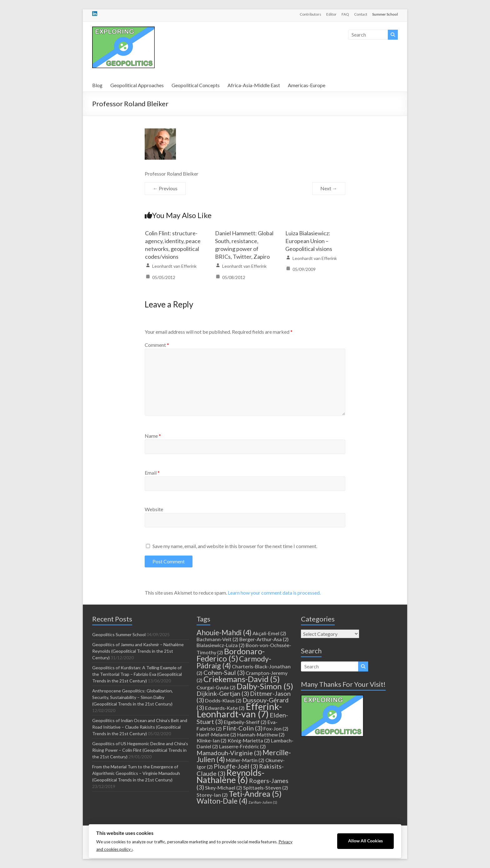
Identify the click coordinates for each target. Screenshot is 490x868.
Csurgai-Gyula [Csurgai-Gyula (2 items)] (216, 687)
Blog (97, 85)
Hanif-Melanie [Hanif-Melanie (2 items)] (216, 734)
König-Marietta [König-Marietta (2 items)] (249, 740)
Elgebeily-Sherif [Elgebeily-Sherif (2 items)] (245, 722)
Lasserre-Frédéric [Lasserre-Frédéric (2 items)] (242, 746)
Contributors (310, 14)
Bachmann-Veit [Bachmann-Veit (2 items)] (217, 639)
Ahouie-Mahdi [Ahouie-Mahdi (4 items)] (224, 632)
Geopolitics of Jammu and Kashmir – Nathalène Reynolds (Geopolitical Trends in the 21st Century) (138, 651)
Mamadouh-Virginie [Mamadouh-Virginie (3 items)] (229, 753)
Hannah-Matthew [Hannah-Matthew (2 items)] (261, 734)
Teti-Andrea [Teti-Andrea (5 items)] (255, 794)
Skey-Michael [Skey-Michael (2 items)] (224, 788)
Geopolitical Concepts (196, 85)
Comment (157, 345)
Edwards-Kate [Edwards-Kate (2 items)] (225, 708)
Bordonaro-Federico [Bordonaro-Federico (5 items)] (231, 655)
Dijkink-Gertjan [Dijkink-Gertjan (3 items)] (223, 693)
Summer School (385, 14)
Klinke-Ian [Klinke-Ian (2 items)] (212, 740)
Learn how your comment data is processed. (274, 593)
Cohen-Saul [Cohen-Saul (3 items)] (224, 672)
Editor (331, 14)
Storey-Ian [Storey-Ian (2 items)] (212, 795)
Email (152, 473)
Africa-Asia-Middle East (254, 85)
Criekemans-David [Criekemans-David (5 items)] (242, 679)
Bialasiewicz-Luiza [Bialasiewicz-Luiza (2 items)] (221, 645)
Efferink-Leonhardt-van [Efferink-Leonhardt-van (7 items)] (239, 710)
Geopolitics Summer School (119, 634)
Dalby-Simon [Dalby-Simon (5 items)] (265, 686)
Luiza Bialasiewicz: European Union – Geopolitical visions (309, 241)
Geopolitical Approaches (137, 85)
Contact (361, 14)
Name (153, 436)
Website (154, 509)
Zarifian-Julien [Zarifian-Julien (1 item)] (263, 802)
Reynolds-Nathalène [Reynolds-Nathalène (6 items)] (230, 776)
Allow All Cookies (365, 841)
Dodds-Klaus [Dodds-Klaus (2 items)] (223, 700)
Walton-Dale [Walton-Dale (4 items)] (222, 801)
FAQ (345, 14)
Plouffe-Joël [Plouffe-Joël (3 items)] (236, 766)
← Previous (165, 188)
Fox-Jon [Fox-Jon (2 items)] (276, 728)
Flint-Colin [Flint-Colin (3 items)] (243, 728)
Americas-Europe (307, 85)
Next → (329, 188)
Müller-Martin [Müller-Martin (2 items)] (245, 760)
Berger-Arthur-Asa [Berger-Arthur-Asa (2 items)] (264, 639)
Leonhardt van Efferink (174, 266)
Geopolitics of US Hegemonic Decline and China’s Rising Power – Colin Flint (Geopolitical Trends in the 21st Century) (140, 750)
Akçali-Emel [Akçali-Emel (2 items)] (269, 633)
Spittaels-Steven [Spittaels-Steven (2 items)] (266, 788)
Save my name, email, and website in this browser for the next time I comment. (235, 546)
